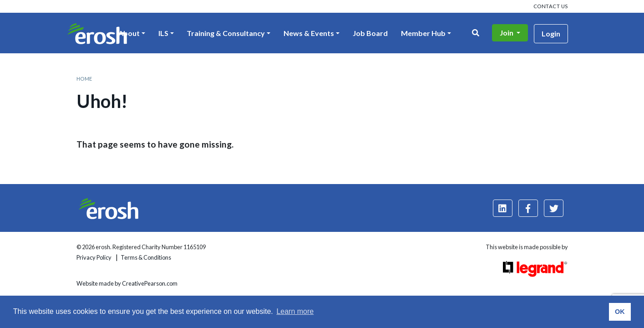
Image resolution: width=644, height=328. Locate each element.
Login (551, 33)
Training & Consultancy (226, 33)
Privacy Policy (94, 257)
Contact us (551, 6)
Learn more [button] (295, 311)
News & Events (309, 33)
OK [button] (620, 312)
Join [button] (507, 33)
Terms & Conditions (146, 257)
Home (84, 79)
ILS (163, 33)
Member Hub (423, 33)
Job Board (370, 33)
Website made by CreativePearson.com (127, 283)
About (129, 33)
